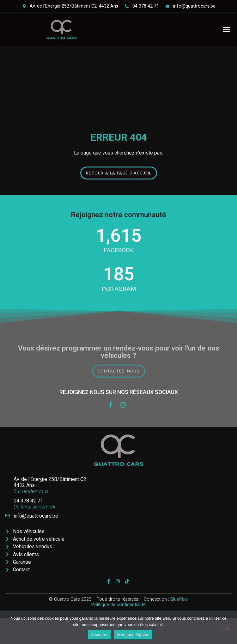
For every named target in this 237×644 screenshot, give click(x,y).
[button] (227, 29)
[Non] (227, 627)
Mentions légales (133, 635)
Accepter (99, 635)
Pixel (179, 599)
